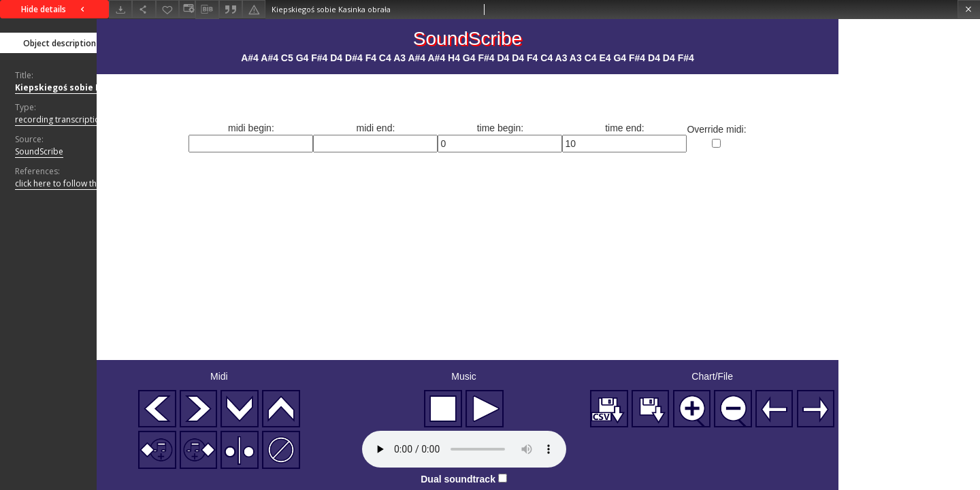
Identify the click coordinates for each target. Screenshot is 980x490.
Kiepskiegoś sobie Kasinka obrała (88, 87)
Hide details (54, 9)
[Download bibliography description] (207, 10)
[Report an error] (254, 9)
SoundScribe (39, 151)
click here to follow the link (72, 184)
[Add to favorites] (167, 9)
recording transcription (60, 119)
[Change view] (187, 9)
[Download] (120, 9)
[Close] (969, 9)
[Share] (144, 9)
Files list (179, 43)
